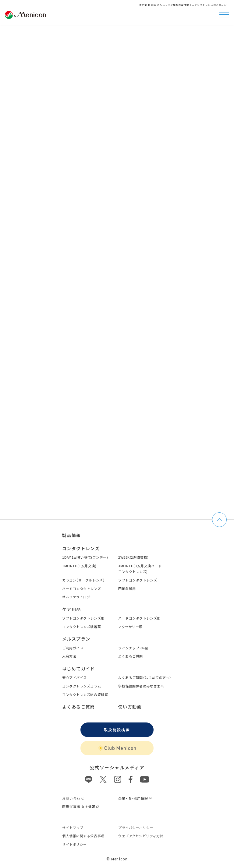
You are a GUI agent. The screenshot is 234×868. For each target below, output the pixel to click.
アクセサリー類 (130, 627)
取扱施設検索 (117, 730)
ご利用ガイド (73, 648)
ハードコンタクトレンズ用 (139, 618)
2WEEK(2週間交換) (133, 557)
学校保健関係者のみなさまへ (141, 686)
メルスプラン (76, 639)
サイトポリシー (74, 844)
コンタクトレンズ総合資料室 (85, 694)
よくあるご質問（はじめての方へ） (145, 677)
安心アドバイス (74, 677)
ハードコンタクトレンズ (82, 589)
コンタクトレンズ (81, 548)
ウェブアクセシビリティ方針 (141, 836)
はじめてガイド (79, 669)
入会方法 (69, 656)
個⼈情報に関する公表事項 (83, 836)
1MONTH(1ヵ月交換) (79, 566)
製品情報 (72, 535)
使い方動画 (130, 707)
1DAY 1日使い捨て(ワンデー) (85, 557)
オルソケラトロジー (78, 597)
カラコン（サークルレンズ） (83, 580)
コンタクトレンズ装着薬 (82, 627)
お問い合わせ (73, 798)
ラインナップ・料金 (133, 648)
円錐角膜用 (127, 589)
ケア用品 (72, 609)
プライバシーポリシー (136, 828)
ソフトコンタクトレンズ (138, 580)
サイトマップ (73, 828)
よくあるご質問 (131, 656)
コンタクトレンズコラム (82, 686)
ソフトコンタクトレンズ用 (83, 618)
